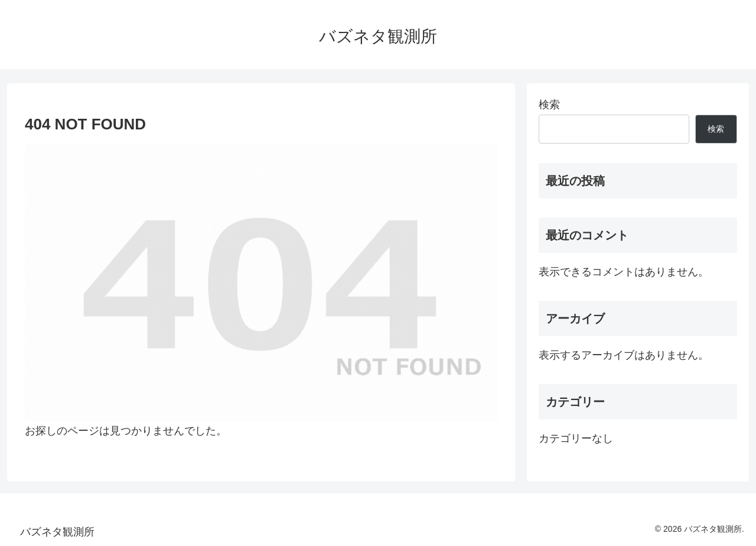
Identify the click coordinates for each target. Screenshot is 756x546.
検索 (549, 105)
